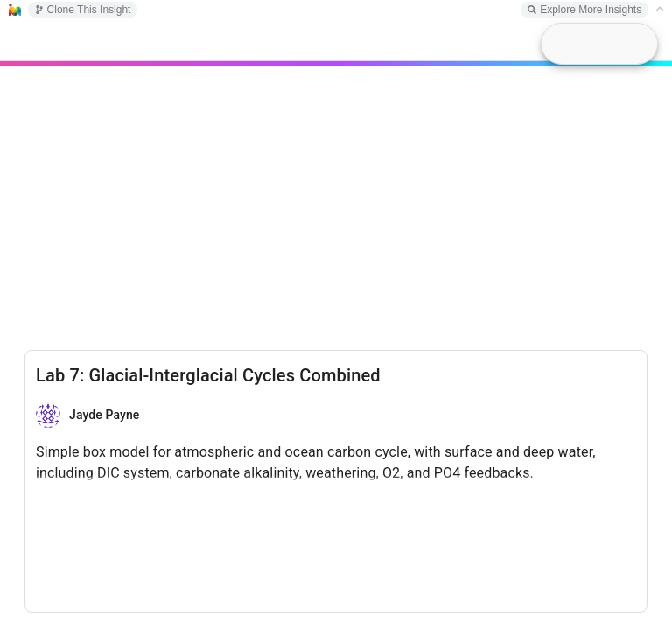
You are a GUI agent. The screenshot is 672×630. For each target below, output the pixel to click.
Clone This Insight (83, 10)
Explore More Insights (584, 10)
